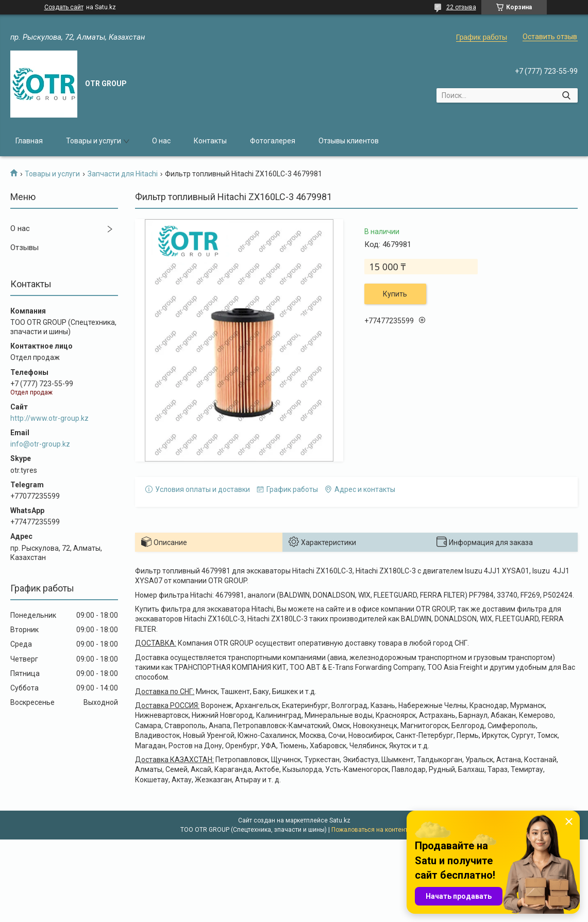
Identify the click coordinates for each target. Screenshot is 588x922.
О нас (161, 141)
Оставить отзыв (550, 37)
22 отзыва (461, 7)
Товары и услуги (94, 141)
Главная (29, 141)
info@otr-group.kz (40, 444)
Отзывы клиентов (349, 141)
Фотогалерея (273, 141)
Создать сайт (64, 7)
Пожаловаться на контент (369, 830)
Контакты (210, 141)
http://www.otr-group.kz (49, 418)
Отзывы (24, 248)
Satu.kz (340, 820)
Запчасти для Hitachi (123, 174)
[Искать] (566, 95)
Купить (395, 294)
